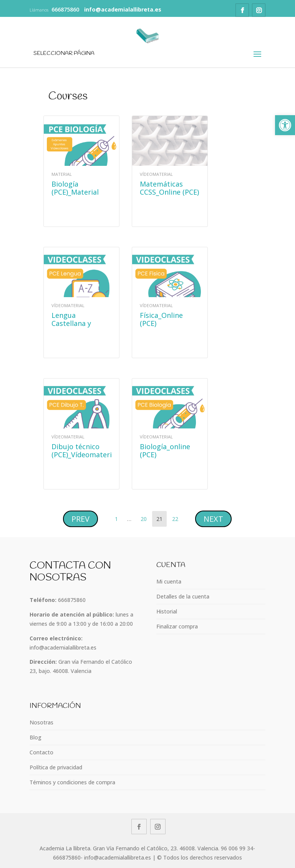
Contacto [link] (41, 752)
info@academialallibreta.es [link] (63, 647)
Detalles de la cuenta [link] (183, 596)
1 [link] (118, 517)
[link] (285, 125)
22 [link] (177, 517)
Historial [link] (167, 611)
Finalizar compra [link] (177, 626)
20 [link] (145, 517)
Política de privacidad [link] (56, 767)
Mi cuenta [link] (169, 581)
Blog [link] (36, 737)
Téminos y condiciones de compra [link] (72, 782)
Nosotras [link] (41, 722)
